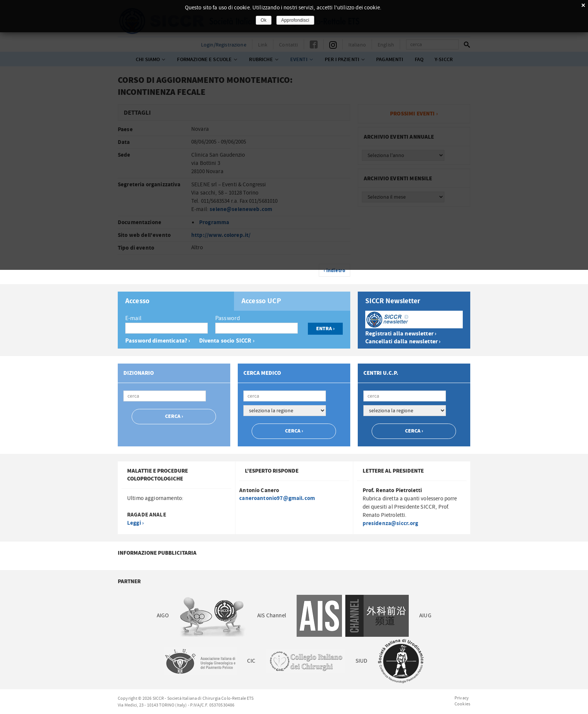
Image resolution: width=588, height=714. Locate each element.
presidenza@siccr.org (391, 523)
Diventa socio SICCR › (227, 341)
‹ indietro (335, 271)
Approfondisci (295, 20)
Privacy (462, 698)
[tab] (176, 301)
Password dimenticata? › (158, 341)
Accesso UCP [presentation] (261, 301)
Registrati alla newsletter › (401, 334)
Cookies (462, 704)
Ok (264, 20)
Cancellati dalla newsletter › (403, 342)
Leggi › (135, 523)
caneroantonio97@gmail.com (277, 498)
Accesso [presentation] (137, 301)
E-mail (133, 318)
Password (228, 318)
